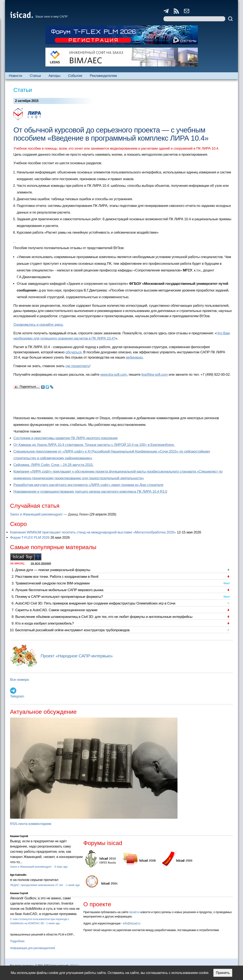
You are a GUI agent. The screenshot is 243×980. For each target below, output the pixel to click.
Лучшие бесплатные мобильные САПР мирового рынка (59, 590)
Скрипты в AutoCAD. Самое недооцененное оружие (56, 610)
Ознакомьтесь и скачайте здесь (38, 325)
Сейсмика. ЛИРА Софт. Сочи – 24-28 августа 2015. (53, 465)
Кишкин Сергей (19, 836)
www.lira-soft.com (114, 375)
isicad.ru (134, 912)
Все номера (19, 680)
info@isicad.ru (132, 923)
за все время (41, 563)
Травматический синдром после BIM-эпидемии (52, 583)
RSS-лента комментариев (31, 824)
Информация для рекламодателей (32, 948)
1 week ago (73, 885)
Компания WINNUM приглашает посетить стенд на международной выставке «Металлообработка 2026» (93, 532)
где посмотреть (78, 366)
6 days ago (61, 867)
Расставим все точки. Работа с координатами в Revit (57, 577)
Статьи (35, 76)
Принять (223, 973)
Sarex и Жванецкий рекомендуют (36, 514)
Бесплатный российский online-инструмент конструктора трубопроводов (72, 630)
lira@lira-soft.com (155, 375)
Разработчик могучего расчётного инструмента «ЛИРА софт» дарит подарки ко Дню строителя (88, 485)
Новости (15, 76)
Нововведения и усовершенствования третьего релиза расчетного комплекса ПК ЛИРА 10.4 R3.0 (90, 492)
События (75, 76)
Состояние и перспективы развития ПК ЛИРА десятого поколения (66, 438)
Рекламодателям (103, 76)
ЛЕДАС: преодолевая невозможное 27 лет (37, 885)
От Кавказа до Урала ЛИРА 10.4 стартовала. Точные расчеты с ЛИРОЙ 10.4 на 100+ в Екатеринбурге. (94, 445)
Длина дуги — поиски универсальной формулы (53, 570)
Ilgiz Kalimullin (18, 875)
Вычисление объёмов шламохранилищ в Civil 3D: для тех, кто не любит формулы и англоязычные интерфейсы (104, 617)
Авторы (54, 76)
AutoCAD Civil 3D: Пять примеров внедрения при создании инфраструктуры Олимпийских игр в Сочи (95, 603)
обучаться (73, 352)
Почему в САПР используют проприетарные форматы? (59, 597)
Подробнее (17, 941)
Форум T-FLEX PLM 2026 (30, 538)
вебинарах (134, 357)
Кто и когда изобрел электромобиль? (45, 623)
